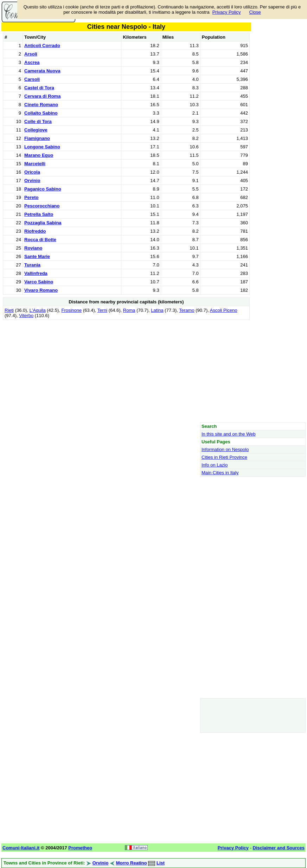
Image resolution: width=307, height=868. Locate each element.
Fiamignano (37, 138)
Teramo (187, 310)
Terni (102, 310)
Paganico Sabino (43, 189)
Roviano (33, 248)
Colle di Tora (38, 121)
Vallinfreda (36, 273)
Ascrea (32, 62)
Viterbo (26, 316)
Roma (129, 310)
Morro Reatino (132, 863)
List (161, 863)
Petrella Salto (39, 214)
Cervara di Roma (42, 96)
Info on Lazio (215, 465)
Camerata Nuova (42, 71)
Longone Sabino (42, 147)
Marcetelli (35, 164)
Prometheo (80, 848)
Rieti (9, 310)
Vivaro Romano (41, 290)
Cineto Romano (41, 105)
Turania (32, 265)
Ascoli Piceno (224, 310)
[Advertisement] (126, 371)
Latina (157, 310)
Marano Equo (39, 155)
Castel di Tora (39, 88)
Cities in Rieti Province (224, 457)
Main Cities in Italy (220, 473)
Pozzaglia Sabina (43, 223)
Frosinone (71, 310)
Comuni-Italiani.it (21, 848)
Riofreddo (35, 231)
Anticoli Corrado (42, 46)
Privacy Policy (227, 12)
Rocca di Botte (40, 240)
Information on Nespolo (225, 449)
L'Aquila (38, 310)
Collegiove (36, 130)
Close (255, 12)
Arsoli (31, 54)
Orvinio (32, 181)
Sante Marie (37, 256)
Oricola (32, 172)
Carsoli (32, 79)
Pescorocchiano (42, 206)
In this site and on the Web (229, 434)
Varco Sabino (39, 282)
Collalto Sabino (41, 113)
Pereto (31, 197)
